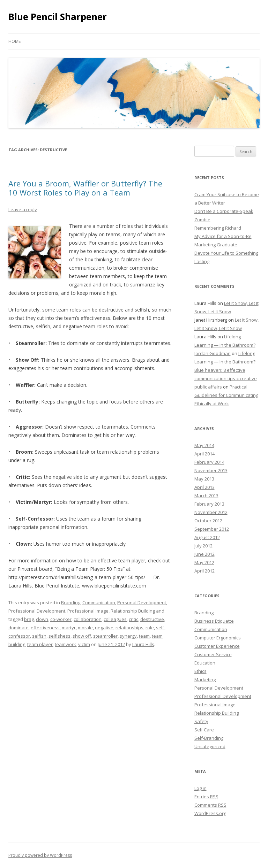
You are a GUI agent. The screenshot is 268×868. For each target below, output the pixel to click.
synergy (128, 636)
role (150, 628)
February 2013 (209, 504)
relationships (129, 628)
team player (40, 644)
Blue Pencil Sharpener (58, 17)
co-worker (61, 619)
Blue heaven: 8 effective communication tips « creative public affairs (226, 378)
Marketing (205, 679)
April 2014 (204, 454)
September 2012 (212, 529)
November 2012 (211, 512)
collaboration (88, 619)
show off (82, 636)
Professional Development (37, 611)
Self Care (204, 730)
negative (104, 628)
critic (133, 619)
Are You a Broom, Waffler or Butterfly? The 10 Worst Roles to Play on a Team (85, 188)
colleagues (115, 619)
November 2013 (211, 470)
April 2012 (204, 571)
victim (84, 644)
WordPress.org (210, 813)
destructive (152, 619)
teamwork (65, 644)
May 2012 (204, 562)
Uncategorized (210, 746)
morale (85, 628)
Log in (200, 788)
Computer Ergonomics (218, 638)
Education (205, 663)
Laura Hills (143, 644)
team (144, 636)
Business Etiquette (214, 621)
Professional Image (88, 611)
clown (42, 619)
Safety (201, 721)
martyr (69, 628)
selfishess (59, 636)
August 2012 (207, 537)
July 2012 (203, 546)
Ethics (200, 671)
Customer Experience (217, 646)
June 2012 (204, 554)
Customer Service (213, 654)
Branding (71, 602)
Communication (99, 602)
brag (29, 619)
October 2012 (208, 521)
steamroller (105, 636)
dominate (18, 628)
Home (14, 41)
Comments (210, 805)
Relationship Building (133, 611)
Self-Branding (209, 738)
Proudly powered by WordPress (40, 855)
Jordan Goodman (213, 353)
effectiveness (45, 628)
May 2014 (204, 445)
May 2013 (204, 479)
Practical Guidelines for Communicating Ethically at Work (226, 395)
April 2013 (204, 487)
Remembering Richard (218, 228)
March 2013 (206, 496)
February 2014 (209, 462)
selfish (39, 636)
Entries (206, 797)
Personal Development (142, 602)
